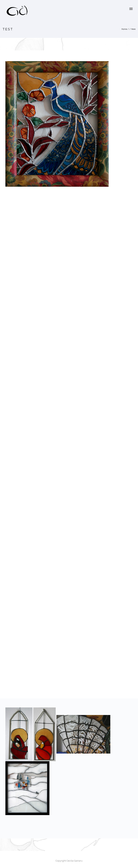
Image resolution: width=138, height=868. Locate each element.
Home (124, 29)
